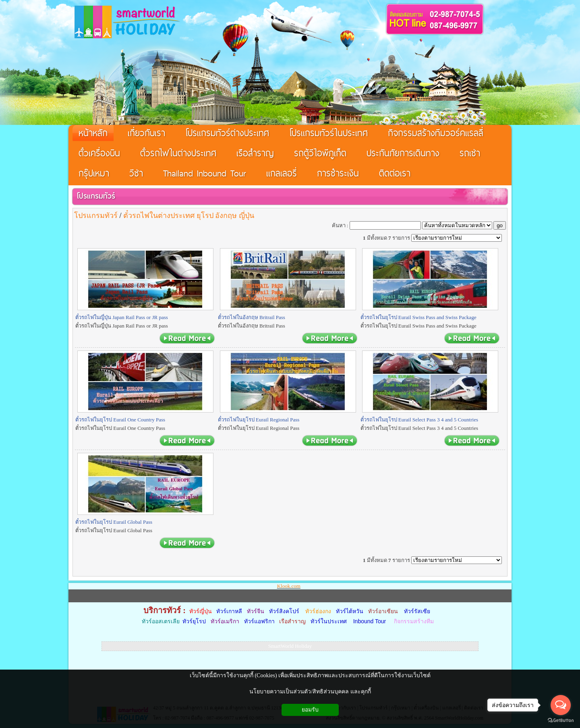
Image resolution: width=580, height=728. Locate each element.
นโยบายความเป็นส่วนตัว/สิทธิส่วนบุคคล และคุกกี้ (310, 692)
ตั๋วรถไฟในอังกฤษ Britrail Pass (252, 317)
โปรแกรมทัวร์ (96, 196)
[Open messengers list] (561, 705)
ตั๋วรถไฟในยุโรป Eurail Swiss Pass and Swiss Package (418, 317)
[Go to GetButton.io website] (561, 720)
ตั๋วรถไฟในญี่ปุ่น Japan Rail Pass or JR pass (122, 317)
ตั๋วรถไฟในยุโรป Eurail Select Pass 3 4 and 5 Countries (419, 420)
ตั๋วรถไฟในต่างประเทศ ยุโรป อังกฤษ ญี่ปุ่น (189, 216)
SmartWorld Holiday (290, 646)
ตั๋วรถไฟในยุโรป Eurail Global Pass (114, 522)
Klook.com (289, 586)
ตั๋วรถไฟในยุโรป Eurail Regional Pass (259, 420)
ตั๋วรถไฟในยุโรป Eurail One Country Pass (120, 420)
